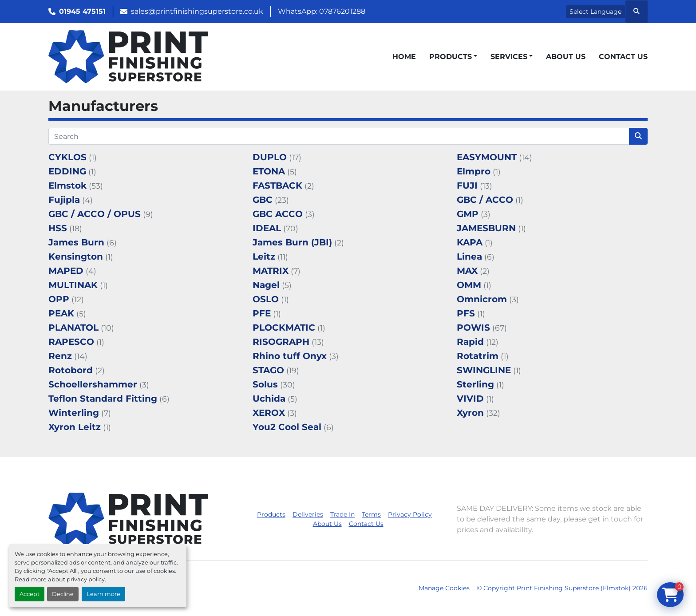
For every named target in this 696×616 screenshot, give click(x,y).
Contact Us (623, 57)
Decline (63, 594)
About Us (566, 57)
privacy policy (86, 579)
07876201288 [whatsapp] (342, 11)
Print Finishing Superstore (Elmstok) (574, 588)
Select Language (595, 12)
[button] (453, 57)
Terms (371, 514)
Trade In (342, 514)
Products (451, 57)
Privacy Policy (410, 514)
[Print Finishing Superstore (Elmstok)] (128, 519)
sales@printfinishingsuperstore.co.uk (197, 11)
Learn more (103, 594)
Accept (30, 594)
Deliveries (308, 514)
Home (404, 57)
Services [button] (509, 57)
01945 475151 (82, 11)
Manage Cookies (444, 588)
